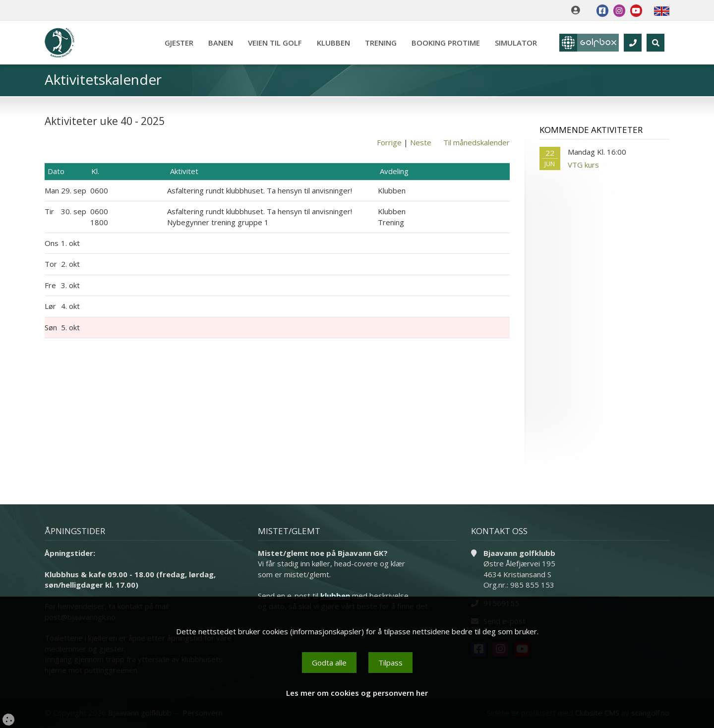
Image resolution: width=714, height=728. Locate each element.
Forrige (389, 142)
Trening (381, 43)
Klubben (333, 43)
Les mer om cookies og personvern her (357, 693)
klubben (335, 596)
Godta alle (329, 663)
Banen (221, 43)
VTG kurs (583, 165)
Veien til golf (275, 43)
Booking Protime (446, 43)
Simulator (516, 43)
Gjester (179, 43)
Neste (421, 142)
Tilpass (390, 663)
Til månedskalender (476, 142)
